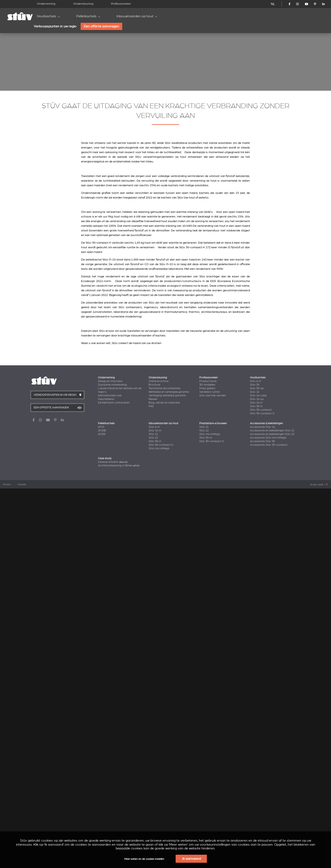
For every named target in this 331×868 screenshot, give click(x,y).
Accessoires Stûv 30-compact (269, 823)
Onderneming (46, 4)
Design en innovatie (110, 760)
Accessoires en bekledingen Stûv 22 (272, 813)
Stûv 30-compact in (161, 823)
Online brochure (159, 760)
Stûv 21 (153, 813)
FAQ (151, 785)
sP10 (101, 806)
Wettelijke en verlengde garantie (169, 771)
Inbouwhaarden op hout (135, 16)
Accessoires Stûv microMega (268, 816)
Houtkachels (47, 16)
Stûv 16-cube (258, 774)
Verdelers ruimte (210, 771)
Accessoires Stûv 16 (262, 806)
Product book (208, 760)
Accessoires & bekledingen (266, 802)
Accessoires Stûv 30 (262, 820)
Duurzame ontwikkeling (112, 763)
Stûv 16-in (155, 809)
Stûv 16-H (256, 781)
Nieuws (153, 778)
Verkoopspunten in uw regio (55, 26)
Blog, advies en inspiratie (164, 781)
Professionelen (121, 4)
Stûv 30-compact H (262, 792)
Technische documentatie (165, 767)
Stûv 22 (153, 816)
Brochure (154, 763)
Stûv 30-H (256, 785)
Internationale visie (110, 774)
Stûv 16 (255, 771)
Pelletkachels (86, 16)
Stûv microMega (159, 827)
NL (273, 4)
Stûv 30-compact (261, 788)
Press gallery (207, 767)
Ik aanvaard (191, 859)
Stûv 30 (255, 763)
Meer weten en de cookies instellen (144, 859)
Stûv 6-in (154, 806)
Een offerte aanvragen (101, 26)
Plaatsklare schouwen (213, 802)
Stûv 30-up (257, 767)
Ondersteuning (83, 4)
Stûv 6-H (255, 760)
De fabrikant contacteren (114, 781)
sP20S (102, 813)
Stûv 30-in (155, 820)
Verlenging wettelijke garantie (167, 774)
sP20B (102, 809)
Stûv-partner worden (213, 774)
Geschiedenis (106, 778)
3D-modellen (207, 763)
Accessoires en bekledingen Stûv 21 (272, 809)
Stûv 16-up (257, 778)
